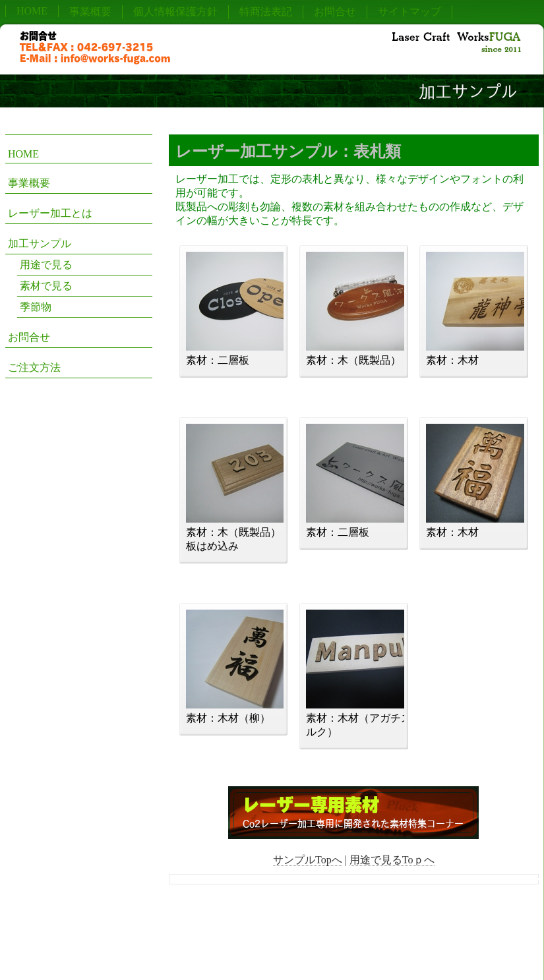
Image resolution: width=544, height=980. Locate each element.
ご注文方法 (34, 367)
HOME (32, 11)
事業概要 (90, 12)
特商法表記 (266, 12)
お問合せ (335, 12)
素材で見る (46, 286)
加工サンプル (40, 244)
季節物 (36, 307)
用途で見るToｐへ (392, 860)
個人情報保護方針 (175, 12)
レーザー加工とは (50, 213)
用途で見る (46, 265)
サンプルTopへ (308, 860)
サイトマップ (409, 12)
